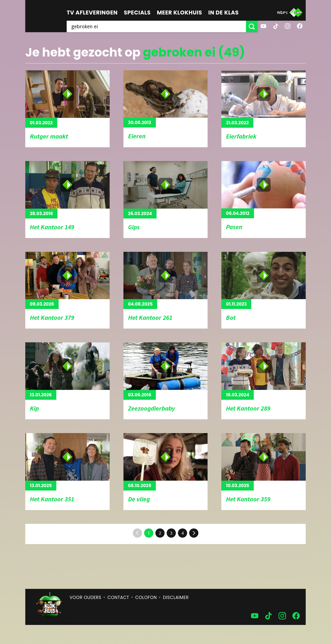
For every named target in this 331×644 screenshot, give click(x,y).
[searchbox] (156, 26)
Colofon (146, 597)
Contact (118, 597)
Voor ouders (86, 597)
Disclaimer (176, 597)
